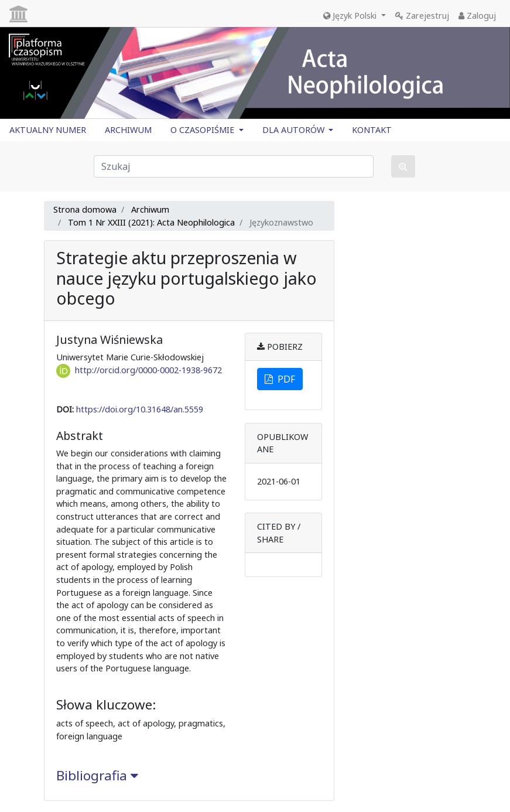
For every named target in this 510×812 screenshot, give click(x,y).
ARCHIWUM (128, 130)
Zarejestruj (422, 16)
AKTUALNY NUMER (48, 130)
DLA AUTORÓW (295, 130)
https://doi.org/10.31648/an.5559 (140, 409)
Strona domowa (85, 209)
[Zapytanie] (234, 166)
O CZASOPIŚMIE (203, 130)
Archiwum (150, 209)
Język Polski (351, 16)
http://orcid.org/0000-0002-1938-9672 (148, 370)
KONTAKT (372, 130)
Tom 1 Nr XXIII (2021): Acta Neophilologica (151, 222)
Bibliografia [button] (97, 775)
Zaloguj (477, 16)
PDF (280, 379)
